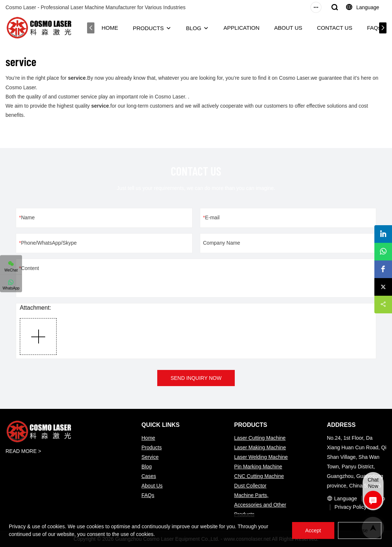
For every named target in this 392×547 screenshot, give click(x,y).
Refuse (360, 530)
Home (148, 438)
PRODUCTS (147, 28)
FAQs (372, 28)
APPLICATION (240, 28)
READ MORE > (23, 451)
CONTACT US (333, 28)
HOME (108, 28)
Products (152, 447)
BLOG (192, 28)
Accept (313, 530)
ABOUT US (287, 28)
